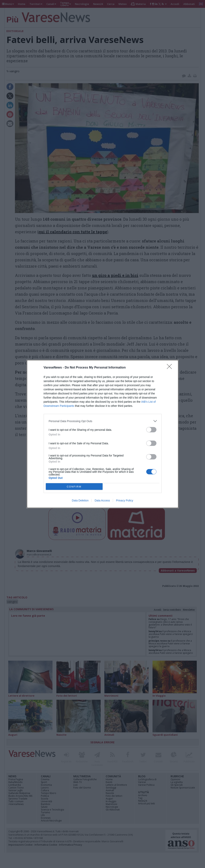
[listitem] (103, 421)
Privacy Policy (125, 500)
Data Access (102, 500)
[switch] (151, 430)
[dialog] (103, 434)
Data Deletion (80, 500)
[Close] (171, 368)
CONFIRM (74, 487)
